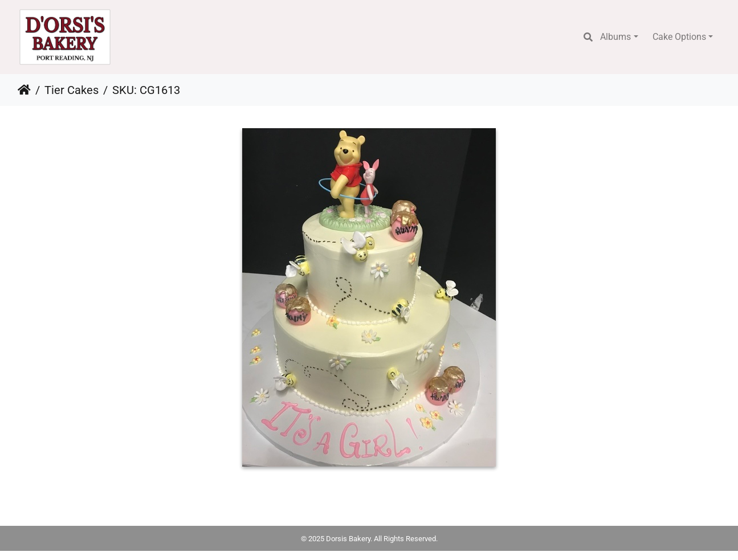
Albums (615, 37)
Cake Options (679, 37)
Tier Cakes (72, 90)
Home (24, 90)
